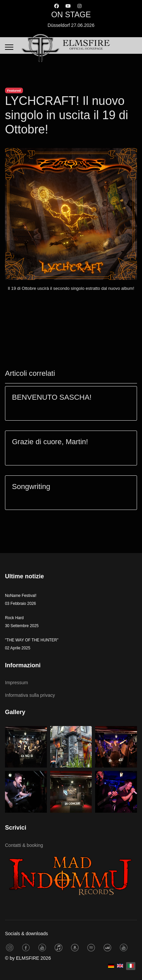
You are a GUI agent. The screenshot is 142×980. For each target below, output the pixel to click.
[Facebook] (57, 6)
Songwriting (31, 487)
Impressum (16, 683)
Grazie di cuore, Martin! (50, 442)
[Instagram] (79, 6)
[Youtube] (68, 6)
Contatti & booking (24, 845)
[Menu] (9, 47)
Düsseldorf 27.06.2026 (71, 25)
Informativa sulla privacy (30, 695)
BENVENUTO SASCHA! (52, 397)
